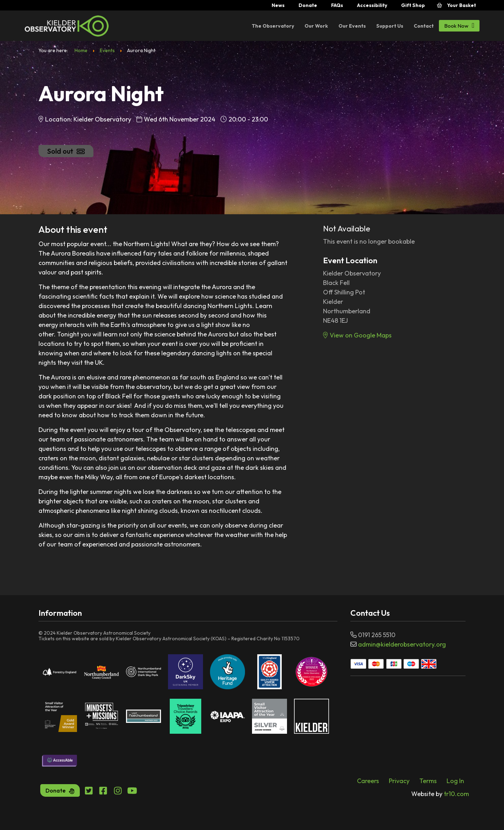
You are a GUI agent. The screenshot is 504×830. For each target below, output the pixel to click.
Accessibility (372, 5)
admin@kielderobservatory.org (402, 644)
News (278, 5)
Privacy (399, 781)
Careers (368, 781)
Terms (428, 781)
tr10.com (440, 794)
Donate (308, 5)
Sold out (66, 151)
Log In (455, 781)
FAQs (337, 5)
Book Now (459, 25)
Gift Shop (413, 5)
